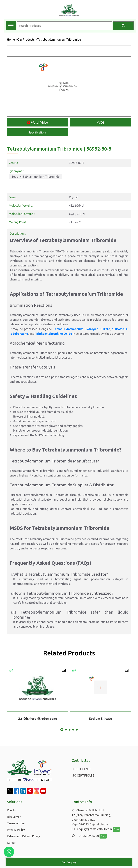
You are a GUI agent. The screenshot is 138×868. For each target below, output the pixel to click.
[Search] (123, 26)
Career (11, 843)
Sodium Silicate (101, 719)
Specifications (38, 132)
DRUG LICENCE (81, 769)
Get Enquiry (69, 862)
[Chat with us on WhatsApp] (9, 852)
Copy (114, 829)
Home (11, 40)
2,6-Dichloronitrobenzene (38, 719)
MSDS (101, 123)
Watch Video (38, 123)
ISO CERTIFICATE (83, 775)
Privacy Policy (16, 830)
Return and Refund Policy (23, 836)
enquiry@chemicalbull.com (91, 829)
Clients (11, 810)
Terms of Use (16, 823)
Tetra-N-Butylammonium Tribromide (35, 177)
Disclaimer (14, 817)
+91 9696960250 (84, 836)
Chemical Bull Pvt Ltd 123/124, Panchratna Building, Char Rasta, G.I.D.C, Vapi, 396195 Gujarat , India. (91, 817)
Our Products (26, 40)
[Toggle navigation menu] (11, 26)
